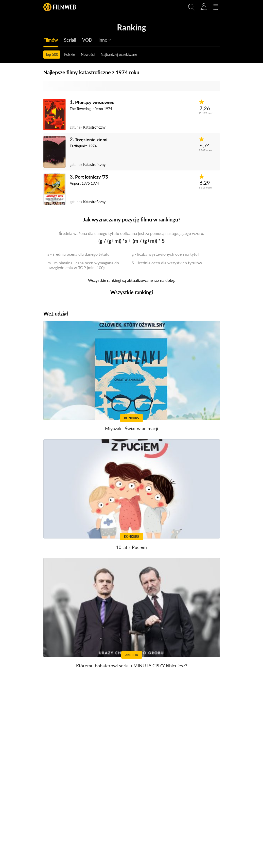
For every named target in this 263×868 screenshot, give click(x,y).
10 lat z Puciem (131, 547)
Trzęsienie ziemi (91, 140)
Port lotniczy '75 (92, 177)
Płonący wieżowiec (95, 102)
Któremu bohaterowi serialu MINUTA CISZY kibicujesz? (132, 666)
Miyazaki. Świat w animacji (131, 428)
